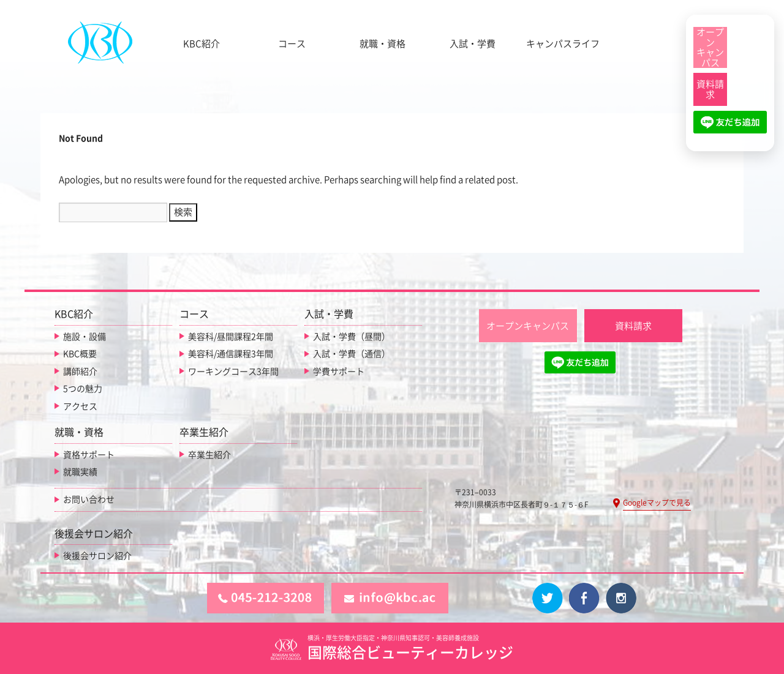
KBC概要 (80, 354)
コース (292, 44)
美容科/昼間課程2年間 (231, 337)
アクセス (80, 406)
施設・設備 (85, 337)
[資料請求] (710, 89)
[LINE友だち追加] (730, 127)
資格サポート (89, 455)
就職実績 (80, 472)
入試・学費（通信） (352, 354)
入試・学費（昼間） (352, 337)
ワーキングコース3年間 (233, 372)
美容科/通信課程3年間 (231, 354)
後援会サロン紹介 (97, 556)
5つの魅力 (83, 389)
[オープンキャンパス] (710, 47)
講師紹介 (80, 372)
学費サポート (339, 372)
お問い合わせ (89, 500)
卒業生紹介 (209, 455)
